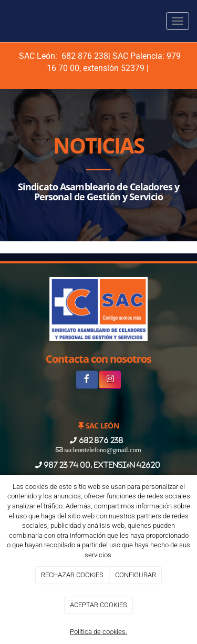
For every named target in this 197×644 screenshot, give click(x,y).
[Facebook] (87, 380)
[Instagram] (110, 380)
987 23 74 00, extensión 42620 (102, 465)
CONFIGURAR (136, 575)
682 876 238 (84, 56)
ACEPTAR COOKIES (98, 605)
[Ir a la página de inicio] (5, 21)
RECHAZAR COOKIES (72, 575)
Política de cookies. (98, 632)
